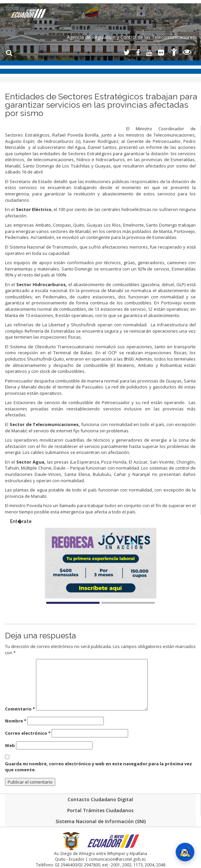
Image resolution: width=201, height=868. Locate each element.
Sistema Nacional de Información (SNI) (101, 821)
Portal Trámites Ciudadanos (100, 810)
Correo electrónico (28, 733)
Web (10, 745)
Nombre (16, 721)
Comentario (20, 709)
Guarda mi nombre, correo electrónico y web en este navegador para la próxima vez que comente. (99, 767)
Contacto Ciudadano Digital (100, 799)
